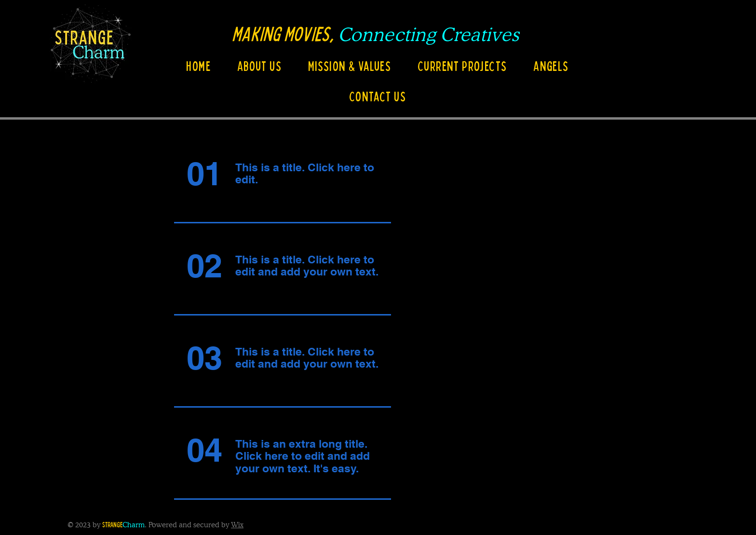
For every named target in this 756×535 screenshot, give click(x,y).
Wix (237, 525)
